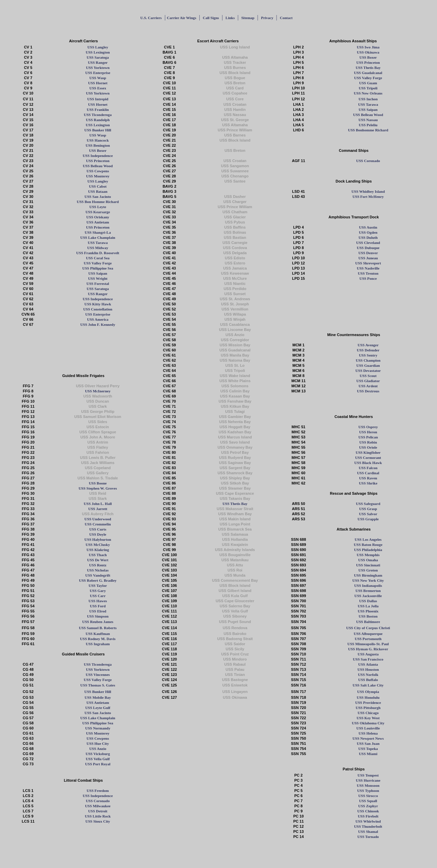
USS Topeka (368, 749)
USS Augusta (368, 654)
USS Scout (368, 376)
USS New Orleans (368, 93)
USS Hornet (98, 83)
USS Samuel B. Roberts (98, 628)
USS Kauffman (98, 634)
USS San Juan (368, 743)
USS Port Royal (98, 764)
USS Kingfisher (368, 452)
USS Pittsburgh (368, 708)
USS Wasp (98, 78)
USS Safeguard (368, 504)
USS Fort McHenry (368, 197)
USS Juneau (368, 258)
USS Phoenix (368, 611)
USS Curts (98, 529)
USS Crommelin (98, 524)
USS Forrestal (98, 284)
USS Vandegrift (98, 575)
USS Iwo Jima (368, 47)
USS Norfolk (368, 675)
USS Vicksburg (98, 754)
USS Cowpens (98, 171)
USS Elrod (98, 611)
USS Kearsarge (98, 212)
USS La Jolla (368, 606)
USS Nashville (368, 268)
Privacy (267, 18)
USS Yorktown (98, 68)
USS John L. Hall (98, 504)
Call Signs (211, 18)
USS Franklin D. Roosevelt (98, 253)
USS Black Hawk (368, 463)
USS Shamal (368, 831)
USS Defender (368, 350)
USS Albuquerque (368, 634)
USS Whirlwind (368, 821)
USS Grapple (368, 519)
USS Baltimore (368, 622)
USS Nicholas (98, 570)
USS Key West (368, 718)
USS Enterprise (98, 73)
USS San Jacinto (98, 197)
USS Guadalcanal (368, 73)
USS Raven (368, 478)
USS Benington (98, 145)
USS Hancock (98, 140)
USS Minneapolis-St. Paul (368, 644)
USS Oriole (368, 447)
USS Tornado (368, 837)
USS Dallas (368, 601)
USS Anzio (98, 749)
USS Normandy (98, 728)
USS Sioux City (98, 821)
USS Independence (98, 156)
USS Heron (368, 432)
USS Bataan (98, 191)
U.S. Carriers (151, 18)
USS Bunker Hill (98, 130)
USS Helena (368, 733)
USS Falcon (368, 468)
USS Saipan (368, 110)
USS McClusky (98, 545)
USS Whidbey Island (368, 191)
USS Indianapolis (368, 585)
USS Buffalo (368, 680)
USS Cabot (98, 186)
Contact (286, 18)
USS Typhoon (368, 791)
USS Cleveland (368, 243)
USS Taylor (98, 585)
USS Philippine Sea (98, 268)
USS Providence (368, 703)
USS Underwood (98, 519)
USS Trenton (368, 273)
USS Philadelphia (368, 550)
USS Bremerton (368, 591)
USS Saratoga (98, 57)
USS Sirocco (368, 796)
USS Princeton (368, 62)
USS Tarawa (368, 104)
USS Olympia (368, 692)
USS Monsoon (368, 785)
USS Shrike (368, 483)
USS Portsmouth (368, 639)
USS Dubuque (368, 248)
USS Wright (98, 278)
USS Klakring (98, 550)
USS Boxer (368, 57)
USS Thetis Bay (368, 68)
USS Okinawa (368, 52)
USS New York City (368, 580)
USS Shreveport (368, 263)
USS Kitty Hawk (98, 304)
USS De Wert (98, 560)
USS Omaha (368, 560)
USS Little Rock (98, 816)
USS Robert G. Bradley (98, 580)
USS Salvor (368, 514)
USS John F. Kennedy (98, 324)
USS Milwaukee (98, 806)
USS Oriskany (98, 217)
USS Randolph (98, 120)
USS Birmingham (368, 575)
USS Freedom (98, 791)
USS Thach (98, 555)
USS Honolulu (368, 697)
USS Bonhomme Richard (368, 130)
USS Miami (368, 754)
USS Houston (368, 669)
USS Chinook (368, 811)
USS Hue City (98, 743)
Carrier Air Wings (182, 18)
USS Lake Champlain (98, 237)
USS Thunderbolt (368, 826)
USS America (98, 319)
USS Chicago (368, 713)
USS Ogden (368, 232)
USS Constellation (98, 309)
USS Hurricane (368, 780)
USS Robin (368, 442)
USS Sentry (368, 355)
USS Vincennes (98, 675)
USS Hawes (98, 601)
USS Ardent (368, 386)
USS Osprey (368, 427)
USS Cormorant (368, 458)
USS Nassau (368, 120)
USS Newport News (368, 738)
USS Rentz (98, 565)
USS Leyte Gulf (98, 708)
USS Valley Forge (368, 78)
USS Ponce (368, 278)
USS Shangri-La (98, 232)
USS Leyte (98, 207)
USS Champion (368, 360)
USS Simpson (98, 616)
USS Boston (368, 616)
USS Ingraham (98, 644)
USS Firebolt (368, 816)
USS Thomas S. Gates (98, 685)
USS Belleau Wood (368, 115)
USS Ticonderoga (98, 115)
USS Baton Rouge (368, 545)
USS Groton (368, 570)
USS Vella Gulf (98, 759)
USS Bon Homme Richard (98, 202)
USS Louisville (368, 728)
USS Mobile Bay (98, 697)
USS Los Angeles (368, 539)
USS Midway (98, 248)
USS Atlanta (368, 664)
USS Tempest (368, 775)
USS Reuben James (98, 622)
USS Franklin (98, 110)
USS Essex (98, 88)
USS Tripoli (368, 88)
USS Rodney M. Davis (98, 639)
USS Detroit (98, 811)
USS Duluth (368, 237)
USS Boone (98, 483)
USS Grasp (368, 509)
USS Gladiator (368, 381)
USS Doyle (98, 534)
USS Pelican (368, 437)
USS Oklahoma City (368, 723)
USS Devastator (368, 371)
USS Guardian (368, 365)
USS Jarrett (98, 509)
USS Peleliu (368, 125)
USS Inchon (368, 99)
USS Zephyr (368, 806)
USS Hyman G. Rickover (368, 649)
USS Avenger (368, 345)
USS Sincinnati (368, 565)
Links (230, 18)
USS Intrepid (98, 99)
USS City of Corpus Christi (368, 628)
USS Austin (368, 227)
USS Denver (368, 253)
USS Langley (98, 47)
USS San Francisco (368, 659)
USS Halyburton (98, 539)
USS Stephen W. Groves (98, 488)
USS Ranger (98, 62)
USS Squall (368, 801)
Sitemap (248, 18)
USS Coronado (368, 161)
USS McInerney (98, 391)
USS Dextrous (368, 391)
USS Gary (98, 591)
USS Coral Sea (98, 258)
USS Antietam (98, 222)
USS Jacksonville (368, 596)
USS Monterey (98, 176)
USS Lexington (98, 52)
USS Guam (368, 83)
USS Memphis (368, 555)
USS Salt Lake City (368, 685)
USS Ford (98, 606)
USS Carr (98, 596)
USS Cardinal (368, 473)
